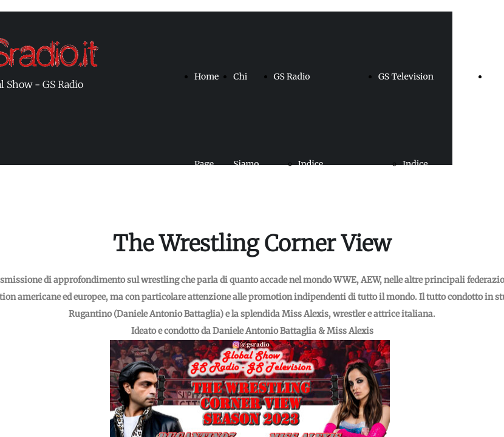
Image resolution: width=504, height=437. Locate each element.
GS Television (406, 76)
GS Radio (292, 76)
